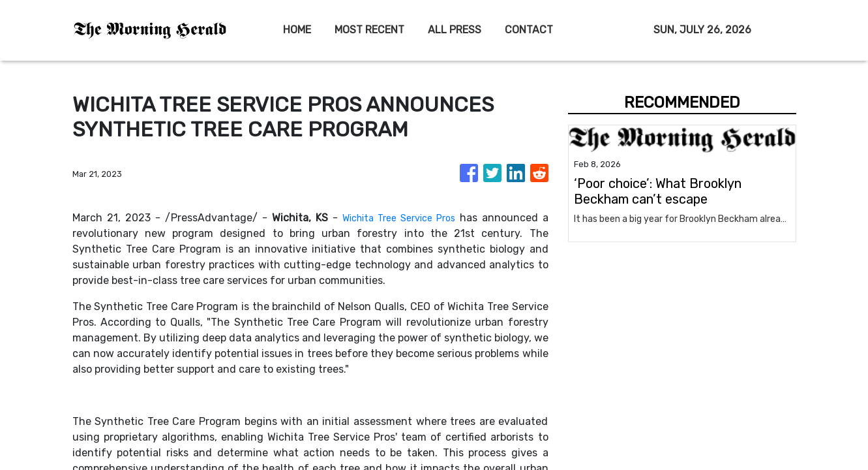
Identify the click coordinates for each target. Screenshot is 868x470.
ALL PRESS (455, 30)
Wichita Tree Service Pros (395, 218)
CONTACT (529, 30)
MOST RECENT (369, 30)
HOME (297, 30)
